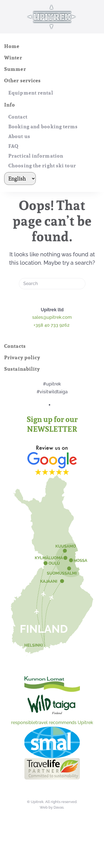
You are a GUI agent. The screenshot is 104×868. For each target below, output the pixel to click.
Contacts (15, 346)
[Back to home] (52, 17)
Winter (13, 58)
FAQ (13, 146)
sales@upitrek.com (52, 317)
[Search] (52, 284)
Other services (22, 80)
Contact (18, 117)
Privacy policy (22, 357)
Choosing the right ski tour (42, 166)
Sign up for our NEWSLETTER (52, 424)
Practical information (36, 156)
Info (10, 105)
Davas (59, 807)
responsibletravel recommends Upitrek (52, 723)
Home (12, 46)
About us (19, 136)
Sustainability (22, 369)
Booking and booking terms (43, 126)
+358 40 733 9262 (52, 325)
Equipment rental (31, 93)
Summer (15, 69)
